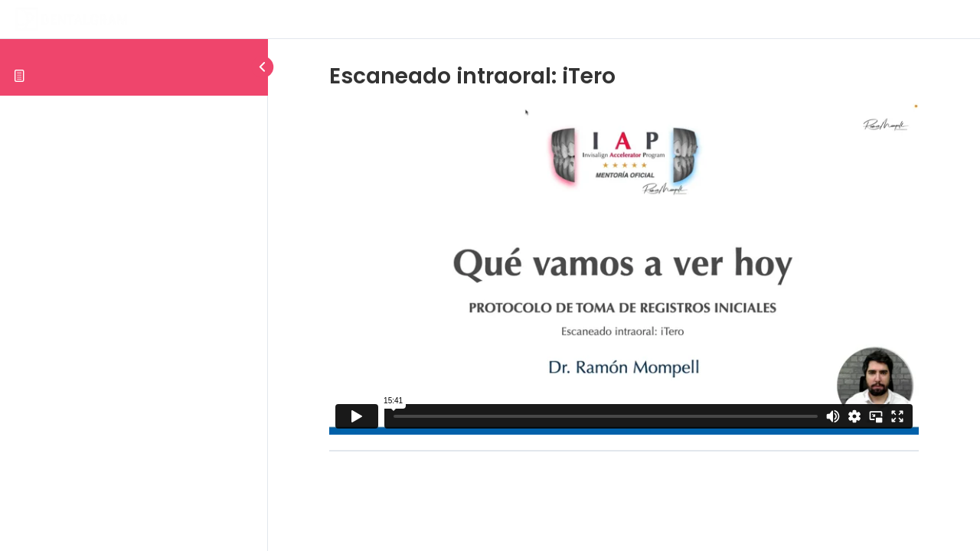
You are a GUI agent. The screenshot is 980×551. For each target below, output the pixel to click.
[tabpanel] (624, 269)
